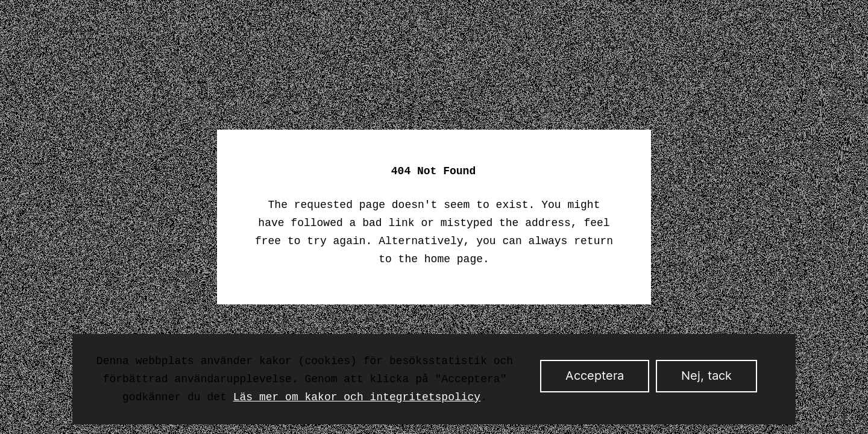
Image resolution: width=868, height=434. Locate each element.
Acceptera (595, 376)
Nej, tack (706, 376)
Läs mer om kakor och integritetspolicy (357, 397)
